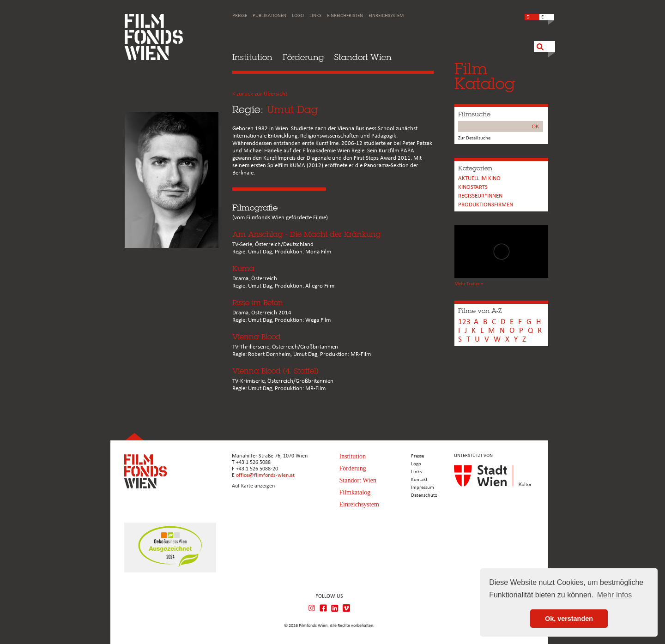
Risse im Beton (258, 303)
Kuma (243, 268)
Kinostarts (473, 187)
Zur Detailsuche (474, 138)
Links (315, 16)
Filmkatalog (355, 492)
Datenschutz (424, 496)
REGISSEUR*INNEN (480, 196)
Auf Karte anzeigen (253, 486)
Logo (298, 16)
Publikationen (269, 16)
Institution (252, 57)
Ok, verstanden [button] (569, 619)
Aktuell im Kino (479, 178)
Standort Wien (363, 57)
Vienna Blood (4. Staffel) (275, 371)
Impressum (423, 488)
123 (464, 322)
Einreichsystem (386, 16)
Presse (240, 16)
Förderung (303, 57)
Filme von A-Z (480, 311)
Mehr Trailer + (469, 284)
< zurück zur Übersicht (260, 94)
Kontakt (419, 480)
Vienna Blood (257, 337)
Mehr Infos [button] (615, 595)
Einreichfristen (345, 16)
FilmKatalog (485, 76)
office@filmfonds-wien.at (265, 475)
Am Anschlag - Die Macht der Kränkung (307, 234)
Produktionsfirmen (486, 205)
